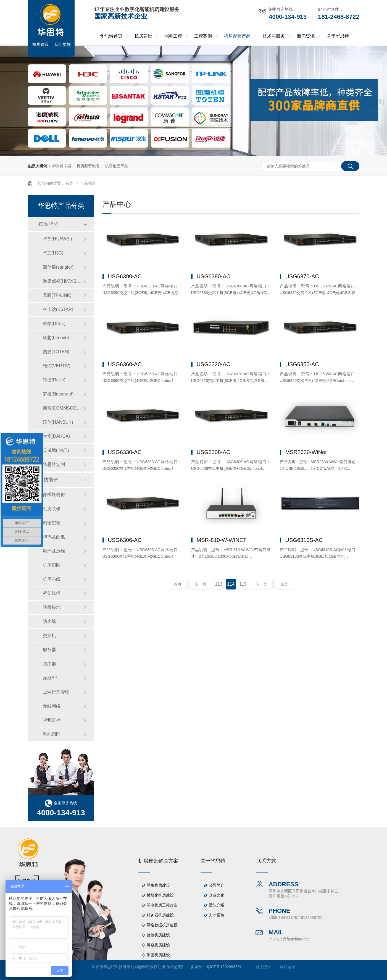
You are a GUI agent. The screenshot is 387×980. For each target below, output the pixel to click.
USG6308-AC (214, 452)
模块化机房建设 (160, 895)
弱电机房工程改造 (162, 905)
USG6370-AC (302, 276)
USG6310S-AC (304, 540)
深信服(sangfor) (58, 267)
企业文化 (217, 895)
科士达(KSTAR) (58, 309)
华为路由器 (62, 166)
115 (243, 584)
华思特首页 (111, 36)
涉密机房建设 (158, 955)
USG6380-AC (214, 276)
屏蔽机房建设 (158, 945)
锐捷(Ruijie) (54, 380)
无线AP (50, 678)
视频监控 (52, 720)
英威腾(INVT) (56, 450)
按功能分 (48, 480)
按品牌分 (48, 224)
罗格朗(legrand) (58, 394)
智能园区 (52, 734)
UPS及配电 (54, 537)
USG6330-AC (125, 452)
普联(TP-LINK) (57, 295)
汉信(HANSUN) (58, 422)
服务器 (49, 650)
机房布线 (52, 579)
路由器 (49, 664)
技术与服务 (274, 36)
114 (231, 584)
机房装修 (52, 509)
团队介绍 (217, 905)
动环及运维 (54, 551)
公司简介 (217, 885)
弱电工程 (173, 36)
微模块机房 (54, 495)
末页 (284, 584)
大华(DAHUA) (56, 436)
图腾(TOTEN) (56, 352)
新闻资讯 (306, 36)
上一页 (201, 584)
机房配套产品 (237, 36)
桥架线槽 (52, 593)
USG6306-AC (125, 540)
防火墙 (49, 621)
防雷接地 (52, 607)
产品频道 (88, 183)
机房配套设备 (88, 166)
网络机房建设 (158, 885)
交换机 (49, 636)
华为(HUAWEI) (57, 239)
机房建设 (143, 36)
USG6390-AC (125, 276)
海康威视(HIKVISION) (63, 281)
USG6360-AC (125, 364)
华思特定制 (54, 464)
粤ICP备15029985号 (224, 967)
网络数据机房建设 (162, 925)
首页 (70, 183)
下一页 (261, 584)
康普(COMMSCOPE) (63, 408)
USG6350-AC (302, 364)
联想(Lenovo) (56, 338)
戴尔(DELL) (54, 323)
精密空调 (52, 523)
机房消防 (52, 565)
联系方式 (266, 861)
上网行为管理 (56, 692)
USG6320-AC (214, 364)
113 (219, 584)
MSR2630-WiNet (306, 452)
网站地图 (288, 967)
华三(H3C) (53, 253)
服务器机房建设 (160, 915)
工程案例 (203, 36)
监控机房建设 (158, 935)
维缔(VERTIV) (57, 366)
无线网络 (52, 706)
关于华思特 (338, 36)
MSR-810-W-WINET (222, 540)
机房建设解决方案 (158, 861)
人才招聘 (217, 915)
